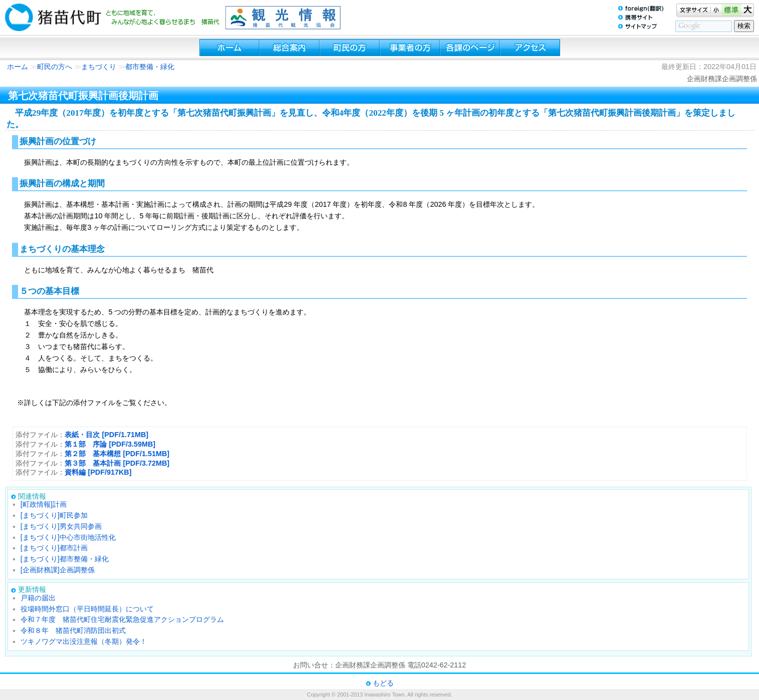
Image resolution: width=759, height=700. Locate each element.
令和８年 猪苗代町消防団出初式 (73, 630)
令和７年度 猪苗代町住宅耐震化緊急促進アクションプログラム (122, 619)
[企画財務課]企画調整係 (58, 570)
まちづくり (99, 67)
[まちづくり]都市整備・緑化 (65, 559)
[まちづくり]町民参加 (54, 515)
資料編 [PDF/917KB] (98, 472)
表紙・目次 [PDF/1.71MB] (106, 435)
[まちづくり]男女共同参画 (61, 526)
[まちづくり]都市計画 (54, 548)
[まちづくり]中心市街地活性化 (68, 537)
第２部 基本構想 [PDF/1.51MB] (117, 454)
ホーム (18, 67)
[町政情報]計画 (44, 504)
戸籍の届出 (38, 598)
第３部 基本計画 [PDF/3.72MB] (117, 463)
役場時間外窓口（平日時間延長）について (87, 609)
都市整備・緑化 (150, 67)
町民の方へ (55, 67)
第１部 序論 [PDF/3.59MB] (110, 444)
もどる (383, 683)
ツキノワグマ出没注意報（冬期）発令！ (84, 641)
